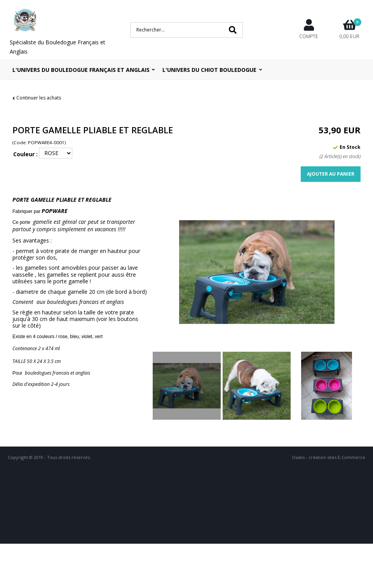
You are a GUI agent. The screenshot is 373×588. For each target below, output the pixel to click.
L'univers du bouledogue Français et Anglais (81, 70)
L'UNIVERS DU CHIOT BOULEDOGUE (209, 70)
